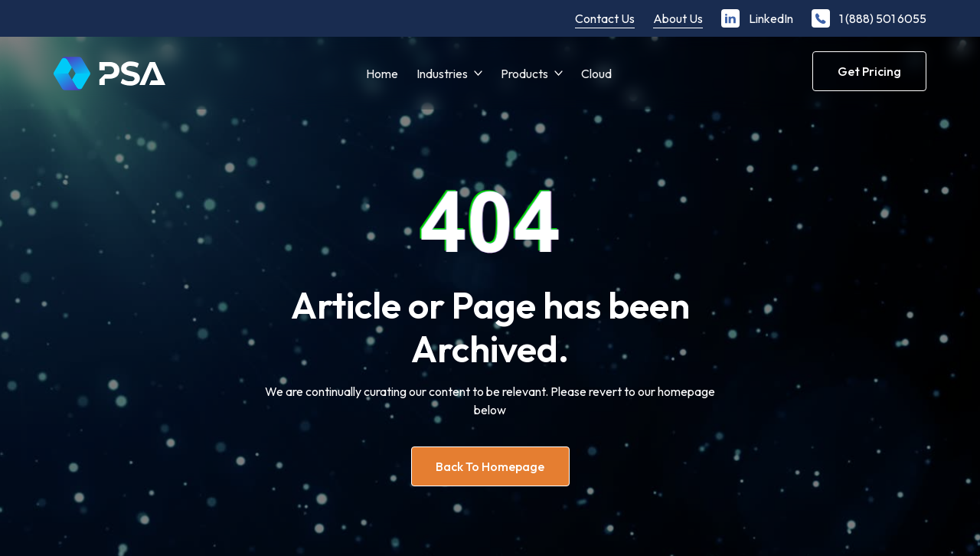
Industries (442, 74)
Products (524, 74)
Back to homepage (490, 466)
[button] (449, 74)
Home (382, 74)
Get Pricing (869, 71)
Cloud (596, 74)
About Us (678, 18)
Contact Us (605, 18)
